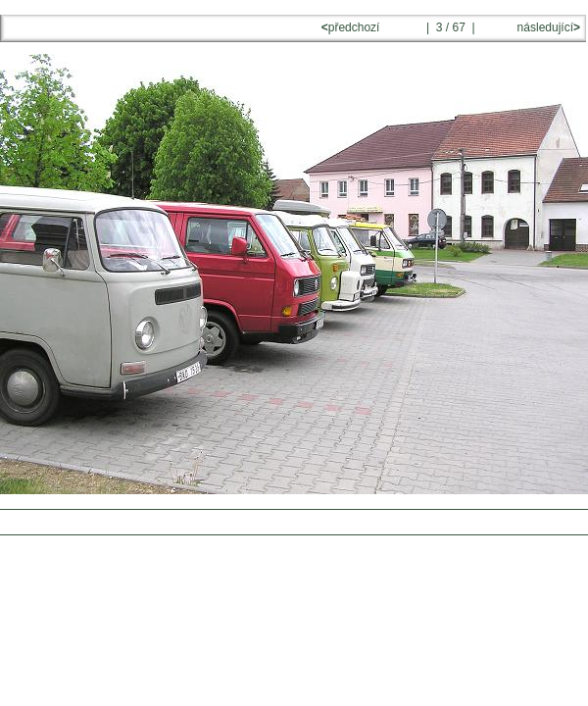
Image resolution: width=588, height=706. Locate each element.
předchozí (352, 27)
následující (547, 27)
